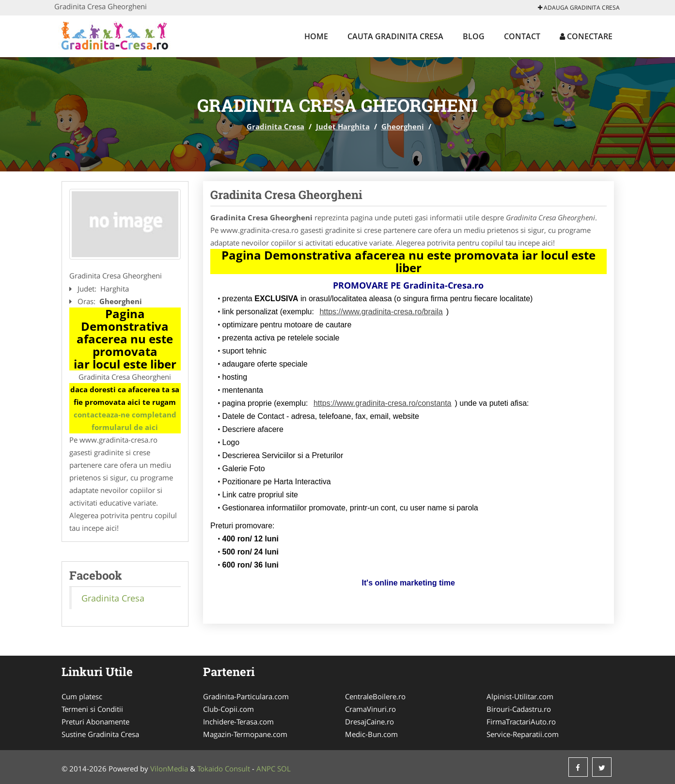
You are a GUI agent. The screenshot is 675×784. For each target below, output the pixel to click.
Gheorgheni (403, 126)
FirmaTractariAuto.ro (521, 722)
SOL (284, 769)
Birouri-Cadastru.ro (519, 709)
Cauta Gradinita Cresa (395, 36)
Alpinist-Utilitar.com (520, 696)
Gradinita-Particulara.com (246, 696)
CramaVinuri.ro (370, 709)
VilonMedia (169, 769)
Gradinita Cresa (275, 126)
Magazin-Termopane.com (245, 734)
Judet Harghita (343, 126)
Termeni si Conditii (92, 709)
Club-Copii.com (228, 709)
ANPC (266, 769)
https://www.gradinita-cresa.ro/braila (381, 312)
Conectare (586, 36)
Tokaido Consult (224, 769)
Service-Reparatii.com (523, 734)
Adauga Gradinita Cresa (579, 8)
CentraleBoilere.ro (375, 696)
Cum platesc (82, 696)
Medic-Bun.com (371, 734)
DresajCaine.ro (369, 722)
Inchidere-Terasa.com (238, 722)
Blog (474, 36)
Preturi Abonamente (95, 722)
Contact (522, 36)
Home (316, 36)
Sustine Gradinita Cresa (100, 734)
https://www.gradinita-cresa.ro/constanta (383, 403)
